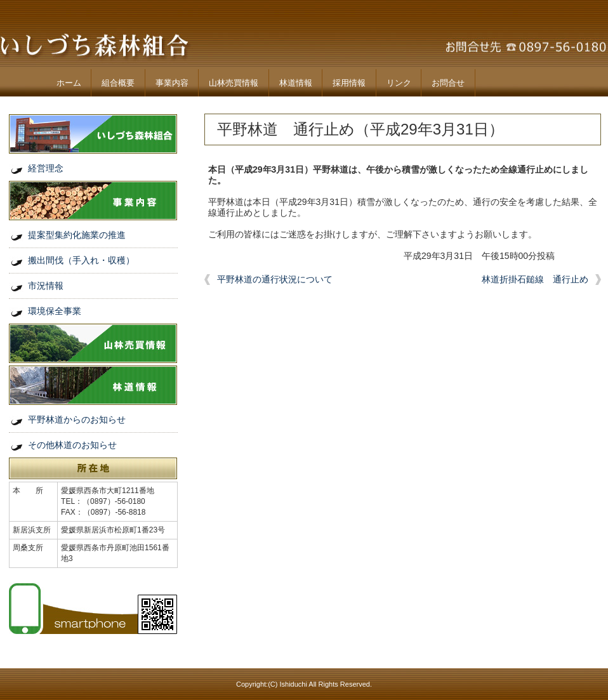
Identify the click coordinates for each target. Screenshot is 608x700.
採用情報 (349, 83)
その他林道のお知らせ (72, 445)
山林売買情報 (234, 83)
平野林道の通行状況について (275, 279)
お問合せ (448, 83)
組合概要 (118, 83)
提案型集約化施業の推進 (77, 235)
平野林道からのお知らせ (77, 419)
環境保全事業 (55, 311)
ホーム (69, 83)
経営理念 (46, 168)
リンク (399, 83)
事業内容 (172, 83)
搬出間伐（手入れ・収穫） (81, 260)
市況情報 (46, 286)
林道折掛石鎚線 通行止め (535, 279)
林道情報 (296, 83)
